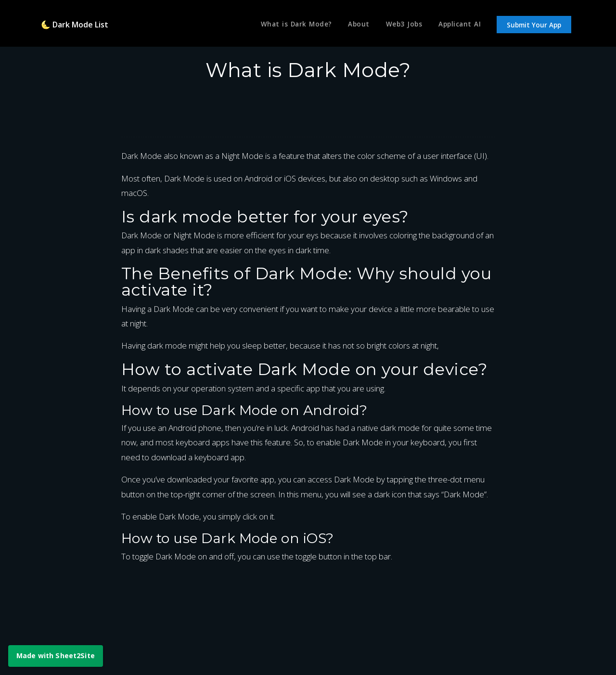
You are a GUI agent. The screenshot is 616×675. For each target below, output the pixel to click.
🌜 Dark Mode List (77, 25)
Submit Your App (534, 26)
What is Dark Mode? (291, 26)
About (355, 26)
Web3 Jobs (402, 26)
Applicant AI (459, 26)
